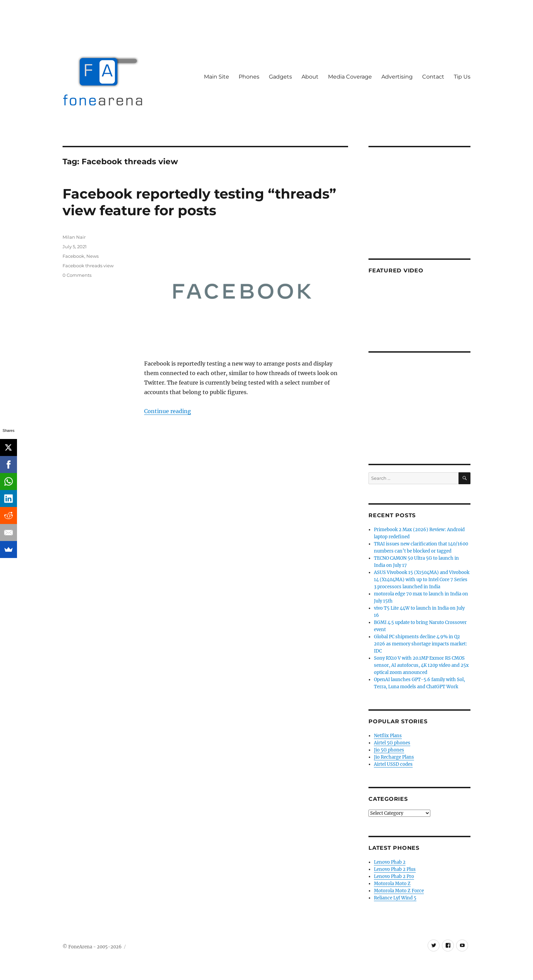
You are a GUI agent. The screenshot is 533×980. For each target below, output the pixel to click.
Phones (249, 77)
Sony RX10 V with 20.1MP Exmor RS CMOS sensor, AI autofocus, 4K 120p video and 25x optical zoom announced (421, 665)
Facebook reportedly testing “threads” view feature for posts (199, 202)
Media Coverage (350, 77)
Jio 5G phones (389, 750)
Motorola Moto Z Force (399, 891)
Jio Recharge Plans (394, 757)
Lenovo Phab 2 (390, 862)
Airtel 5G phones (392, 743)
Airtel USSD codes (393, 764)
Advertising (397, 77)
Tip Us (462, 77)
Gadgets (280, 77)
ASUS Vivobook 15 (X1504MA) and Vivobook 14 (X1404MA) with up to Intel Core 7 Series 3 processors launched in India (422, 580)
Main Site (217, 77)
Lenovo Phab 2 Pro (394, 876)
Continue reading (168, 411)
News (92, 256)
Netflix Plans (388, 736)
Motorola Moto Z (392, 884)
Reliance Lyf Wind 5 (395, 898)
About (310, 77)
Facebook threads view (88, 266)
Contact (433, 77)
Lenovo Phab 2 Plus (395, 869)
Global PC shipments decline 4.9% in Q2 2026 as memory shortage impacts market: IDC (420, 644)
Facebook (73, 256)
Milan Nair (74, 237)
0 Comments (77, 275)
